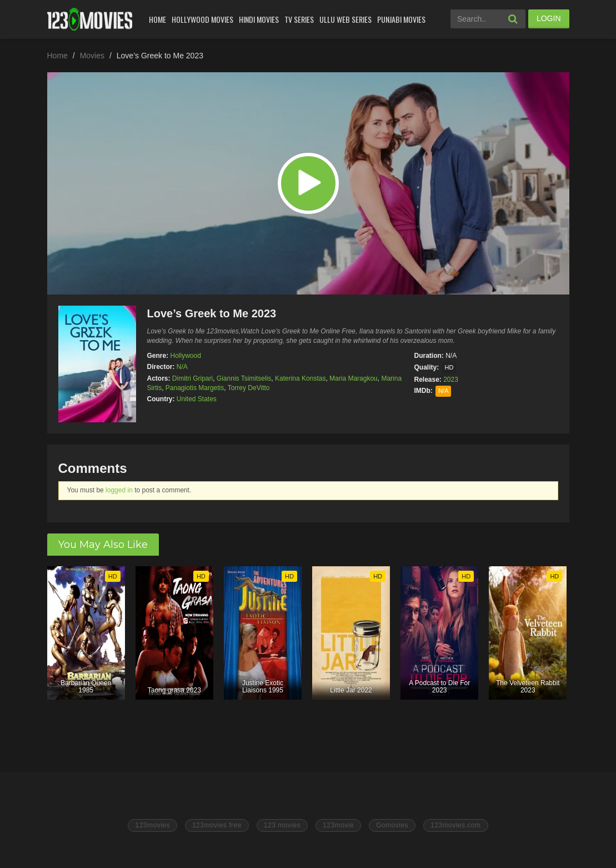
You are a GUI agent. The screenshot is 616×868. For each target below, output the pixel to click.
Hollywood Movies (202, 19)
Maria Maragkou (354, 378)
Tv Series (299, 19)
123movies (152, 825)
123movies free (217, 825)
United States (197, 399)
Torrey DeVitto (249, 388)
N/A (182, 367)
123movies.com (456, 825)
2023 (451, 380)
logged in (119, 490)
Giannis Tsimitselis (244, 378)
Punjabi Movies (401, 19)
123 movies (282, 825)
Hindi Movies (259, 19)
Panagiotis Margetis (195, 388)
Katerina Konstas (300, 378)
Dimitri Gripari (192, 378)
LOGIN (549, 18)
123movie (338, 825)
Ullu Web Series (345, 19)
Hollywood (186, 356)
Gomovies (392, 825)
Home (157, 19)
